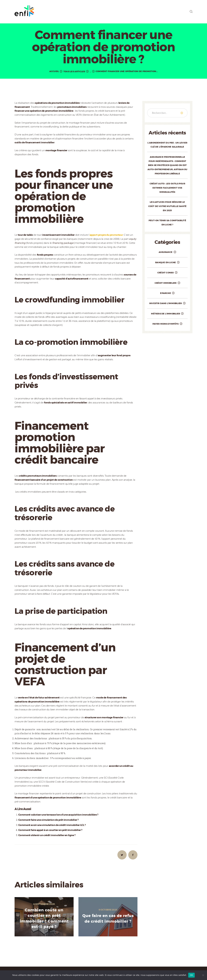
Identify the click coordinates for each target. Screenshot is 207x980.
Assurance (166, 252)
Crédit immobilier (166, 283)
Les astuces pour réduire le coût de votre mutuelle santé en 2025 (167, 206)
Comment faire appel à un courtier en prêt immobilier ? (50, 830)
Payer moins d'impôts (166, 324)
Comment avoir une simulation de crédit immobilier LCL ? (52, 825)
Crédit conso (166, 273)
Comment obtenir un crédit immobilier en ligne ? (47, 835)
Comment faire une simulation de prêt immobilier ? (48, 820)
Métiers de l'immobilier (166, 314)
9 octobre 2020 (108, 910)
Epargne (165, 293)
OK (191, 975)
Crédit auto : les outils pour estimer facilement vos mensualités (167, 188)
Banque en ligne (166, 262)
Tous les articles (74, 71)
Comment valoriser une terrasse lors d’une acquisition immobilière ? (58, 815)
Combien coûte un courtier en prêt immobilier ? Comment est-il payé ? (44, 919)
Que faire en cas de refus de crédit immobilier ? (108, 919)
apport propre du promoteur (106, 235)
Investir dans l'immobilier (166, 303)
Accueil (54, 71)
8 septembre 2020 (44, 904)
